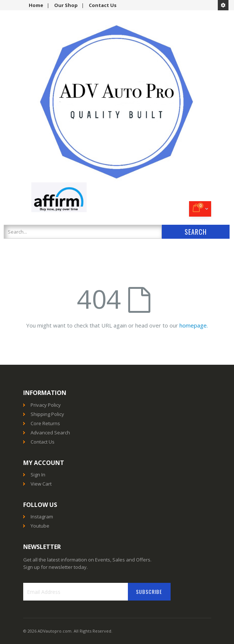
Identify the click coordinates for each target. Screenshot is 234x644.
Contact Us (103, 5)
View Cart (41, 484)
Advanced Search (50, 433)
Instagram (42, 517)
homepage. (194, 325)
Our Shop (66, 5)
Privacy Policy (46, 405)
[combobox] (83, 232)
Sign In (38, 475)
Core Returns (45, 423)
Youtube (40, 526)
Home (36, 5)
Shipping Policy (47, 414)
